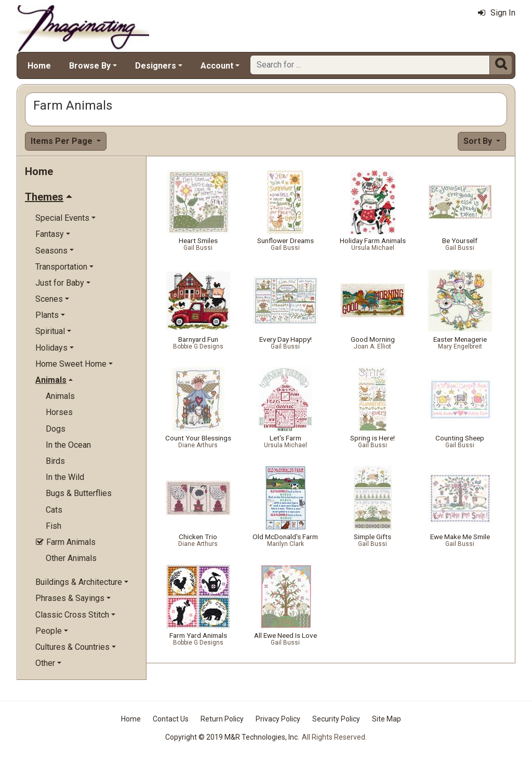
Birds (55, 461)
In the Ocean (68, 445)
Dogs (56, 429)
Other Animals (71, 558)
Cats (54, 510)
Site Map (387, 719)
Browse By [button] (90, 66)
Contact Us (171, 719)
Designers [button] (156, 66)
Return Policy (222, 719)
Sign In (497, 13)
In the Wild (65, 477)
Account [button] (217, 66)
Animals (60, 396)
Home (39, 66)
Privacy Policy (278, 719)
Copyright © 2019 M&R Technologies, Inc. (232, 737)
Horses (59, 412)
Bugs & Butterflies (79, 493)
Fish (54, 526)
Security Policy (336, 719)
